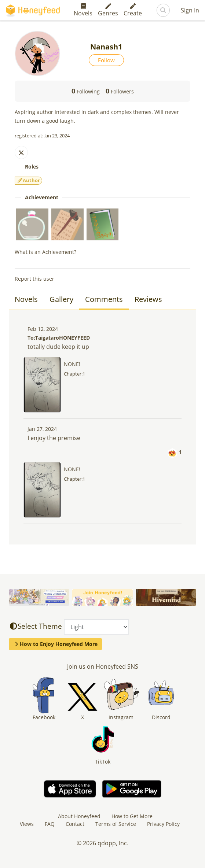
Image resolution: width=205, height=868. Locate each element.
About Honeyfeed (79, 816)
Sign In (190, 10)
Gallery (61, 299)
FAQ (50, 824)
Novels (83, 10)
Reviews (148, 299)
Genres (108, 10)
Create (133, 10)
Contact (75, 824)
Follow (106, 60)
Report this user (34, 279)
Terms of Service (116, 824)
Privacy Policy (163, 824)
